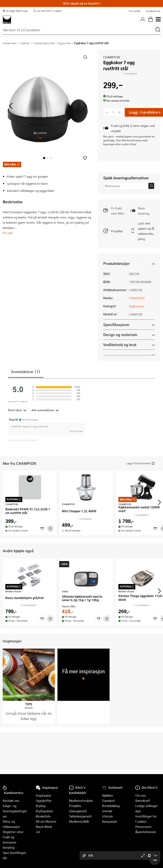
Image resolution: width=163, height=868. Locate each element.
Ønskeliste (43, 816)
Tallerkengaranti (80, 816)
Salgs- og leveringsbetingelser (15, 811)
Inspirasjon (43, 795)
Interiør (107, 811)
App (138, 811)
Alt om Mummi (46, 821)
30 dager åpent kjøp (15, 11)
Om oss (141, 795)
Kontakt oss (11, 801)
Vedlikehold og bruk (120, 345)
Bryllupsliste (44, 811)
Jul (38, 832)
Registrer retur (13, 832)
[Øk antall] (120, 112)
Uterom (107, 816)
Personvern (143, 827)
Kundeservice (153, 11)
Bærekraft (143, 801)
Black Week (44, 827)
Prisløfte (117, 231)
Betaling (9, 847)
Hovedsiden (10, 43)
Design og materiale (120, 335)
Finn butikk (134, 11)
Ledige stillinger (146, 806)
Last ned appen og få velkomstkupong (146, 231)
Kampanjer (110, 821)
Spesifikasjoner (116, 325)
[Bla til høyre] (84, 106)
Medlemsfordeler (81, 801)
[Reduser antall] (107, 112)
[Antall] (113, 112)
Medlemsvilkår (79, 821)
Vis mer (8, 233)
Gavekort (109, 801)
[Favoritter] (42, 528)
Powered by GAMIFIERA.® (23, 440)
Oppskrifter (44, 801)
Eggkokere (64, 43)
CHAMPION (112, 57)
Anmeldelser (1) (26, 372)
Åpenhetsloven (146, 832)
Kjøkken (25, 43)
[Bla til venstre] (11, 106)
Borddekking (111, 806)
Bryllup (41, 806)
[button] (85, 158)
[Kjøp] (50, 528)
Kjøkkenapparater (44, 43)
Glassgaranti (78, 811)
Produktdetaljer (116, 263)
